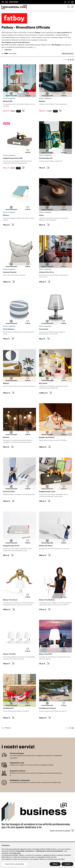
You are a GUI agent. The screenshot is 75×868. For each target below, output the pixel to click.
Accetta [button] (67, 864)
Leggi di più (8, 50)
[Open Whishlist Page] (69, 2)
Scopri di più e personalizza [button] (14, 864)
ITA (3, 2)
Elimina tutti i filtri (68, 54)
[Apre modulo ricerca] (69, 7)
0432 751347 (14, 2)
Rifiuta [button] (55, 864)
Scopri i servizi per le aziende (60, 831)
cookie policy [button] (16, 853)
